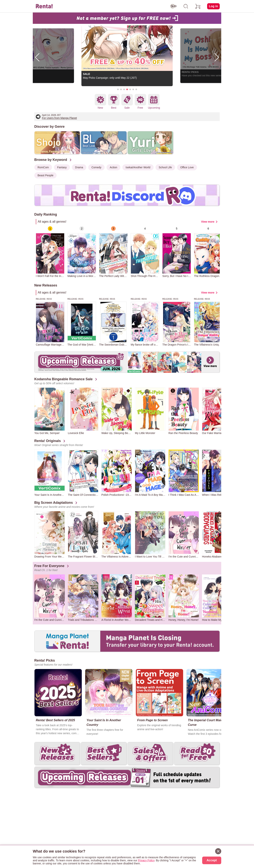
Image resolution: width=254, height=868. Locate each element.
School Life (165, 167)
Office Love (187, 167)
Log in (213, 6)
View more (208, 222)
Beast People (45, 175)
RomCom (43, 167)
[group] (50, 252)
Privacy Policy (146, 860)
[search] (186, 6)
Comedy (96, 167)
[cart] (198, 6)
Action (113, 167)
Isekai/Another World (138, 167)
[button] (118, 89)
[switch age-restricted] (174, 6)
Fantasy (62, 167)
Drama (79, 167)
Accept (212, 860)
